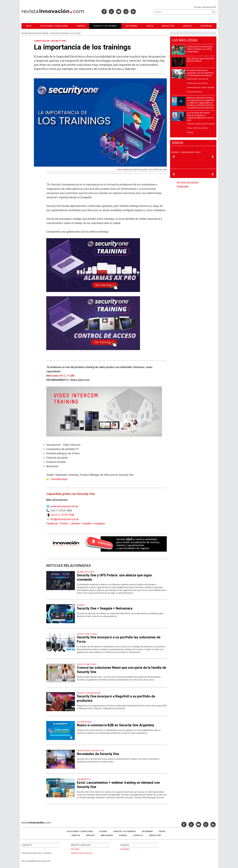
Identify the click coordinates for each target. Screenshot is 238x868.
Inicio (29, 26)
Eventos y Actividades (105, 26)
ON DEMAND (131, 26)
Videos (150, 26)
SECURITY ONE (136, 170)
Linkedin (75, 523)
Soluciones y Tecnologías (54, 26)
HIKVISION (126, 170)
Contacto (138, 835)
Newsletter (168, 26)
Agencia (187, 26)
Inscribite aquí (59, 479)
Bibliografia (125, 849)
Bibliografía (107, 835)
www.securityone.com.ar (64, 506)
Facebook (52, 523)
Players (81, 26)
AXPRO (145, 170)
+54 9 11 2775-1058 (62, 515)
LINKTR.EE (76, 835)
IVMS (165, 170)
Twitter (64, 523)
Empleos (90, 835)
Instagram (99, 523)
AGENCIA (123, 835)
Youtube (87, 523)
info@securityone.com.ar (64, 519)
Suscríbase (206, 26)
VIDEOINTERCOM (155, 170)
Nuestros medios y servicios (82, 853)
